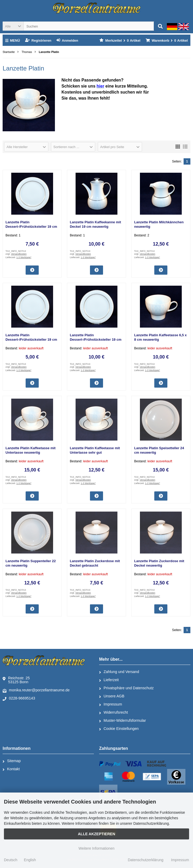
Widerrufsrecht (113, 713)
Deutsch (11, 860)
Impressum (111, 704)
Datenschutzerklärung (146, 860)
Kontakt (11, 769)
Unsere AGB (112, 696)
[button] (13, 26)
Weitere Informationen (96, 848)
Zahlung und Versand (119, 672)
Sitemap (12, 761)
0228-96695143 (19, 698)
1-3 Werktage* (24, 257)
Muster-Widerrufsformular (123, 721)
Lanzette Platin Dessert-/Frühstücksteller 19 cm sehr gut (31, 227)
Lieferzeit (109, 680)
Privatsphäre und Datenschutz (126, 688)
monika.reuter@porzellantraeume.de (36, 690)
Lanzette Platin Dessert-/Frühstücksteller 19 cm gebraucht (31, 340)
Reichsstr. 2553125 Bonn (16, 680)
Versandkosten (19, 254)
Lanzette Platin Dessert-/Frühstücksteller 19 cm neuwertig (96, 340)
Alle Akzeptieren (97, 834)
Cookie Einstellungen (119, 729)
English (30, 860)
